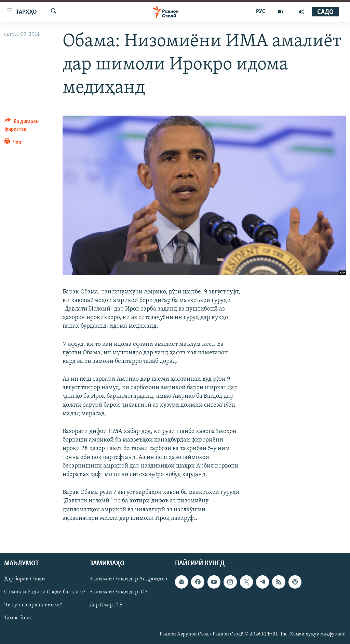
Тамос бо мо (18, 618)
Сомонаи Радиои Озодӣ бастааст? (45, 592)
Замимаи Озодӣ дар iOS (119, 592)
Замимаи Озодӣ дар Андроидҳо (128, 579)
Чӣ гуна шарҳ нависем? (33, 605)
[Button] (29, 126)
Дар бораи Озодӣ (25, 579)
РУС (261, 12)
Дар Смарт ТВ (106, 605)
